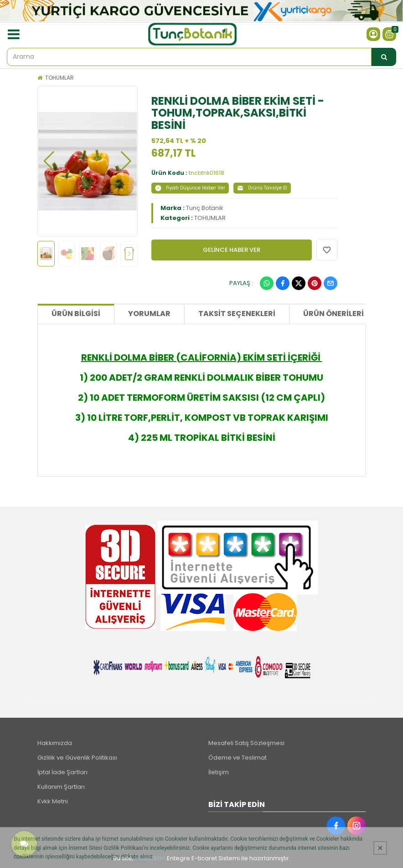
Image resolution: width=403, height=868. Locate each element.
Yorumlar (149, 314)
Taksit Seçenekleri (237, 314)
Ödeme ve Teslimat (238, 758)
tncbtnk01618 (207, 173)
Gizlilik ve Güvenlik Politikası (77, 758)
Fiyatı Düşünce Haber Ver (190, 188)
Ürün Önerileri (333, 314)
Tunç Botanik (205, 208)
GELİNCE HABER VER (232, 250)
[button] (49, 161)
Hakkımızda (55, 743)
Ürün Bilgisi (76, 314)
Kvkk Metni (53, 801)
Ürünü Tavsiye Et (262, 188)
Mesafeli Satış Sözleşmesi (246, 743)
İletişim (219, 772)
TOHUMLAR (59, 78)
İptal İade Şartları (62, 772)
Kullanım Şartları (61, 787)
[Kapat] (380, 848)
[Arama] (384, 57)
